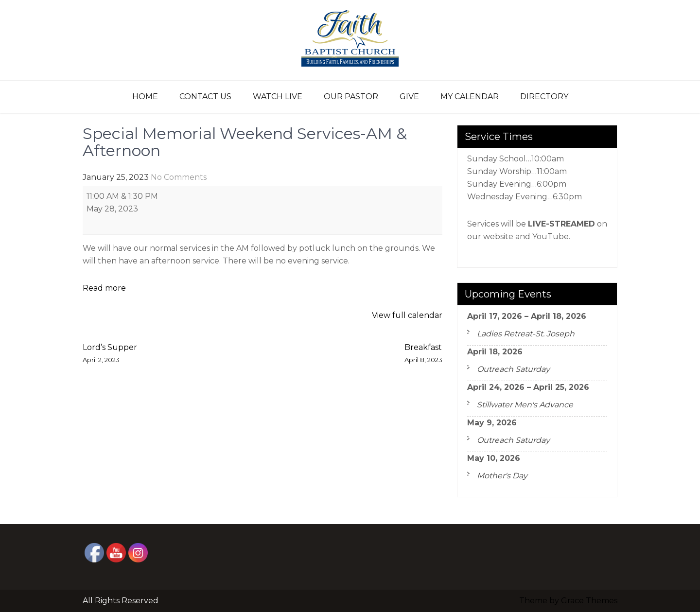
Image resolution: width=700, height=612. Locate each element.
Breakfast (423, 355)
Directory (544, 96)
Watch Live (278, 96)
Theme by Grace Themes (568, 601)
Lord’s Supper (110, 355)
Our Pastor (351, 96)
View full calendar (407, 315)
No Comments (179, 177)
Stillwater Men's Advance (525, 405)
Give (409, 96)
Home (145, 96)
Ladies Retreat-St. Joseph (526, 334)
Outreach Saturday (513, 369)
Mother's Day (502, 476)
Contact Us (205, 96)
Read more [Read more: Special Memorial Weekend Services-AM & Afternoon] (104, 288)
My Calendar (470, 96)
